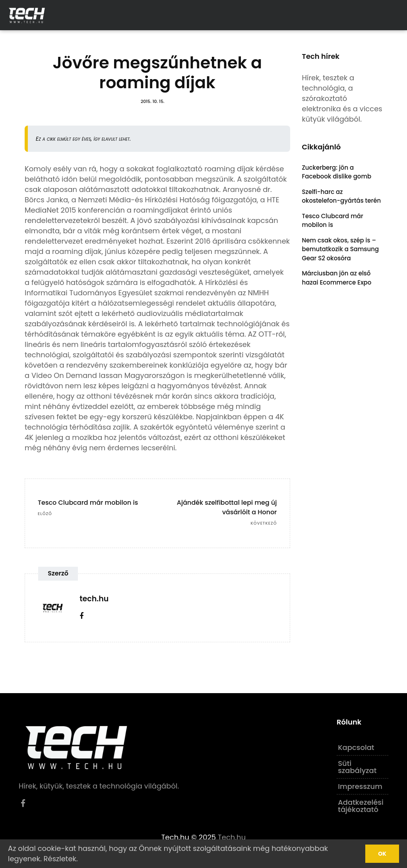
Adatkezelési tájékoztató (361, 806)
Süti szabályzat (357, 767)
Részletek (60, 859)
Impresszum (360, 786)
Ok (382, 854)
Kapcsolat (356, 747)
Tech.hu (232, 837)
